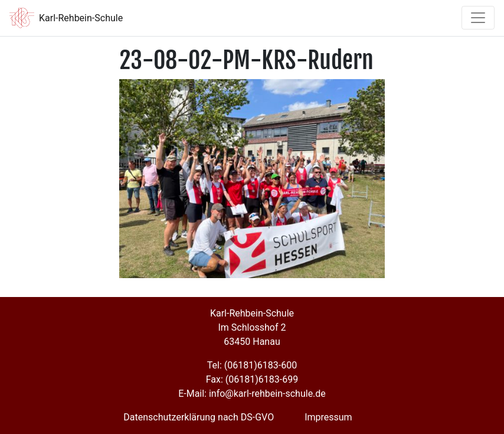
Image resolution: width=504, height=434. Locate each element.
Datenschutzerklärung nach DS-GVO (199, 417)
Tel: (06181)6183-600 (252, 365)
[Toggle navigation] (478, 18)
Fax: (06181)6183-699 (252, 379)
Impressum (328, 417)
